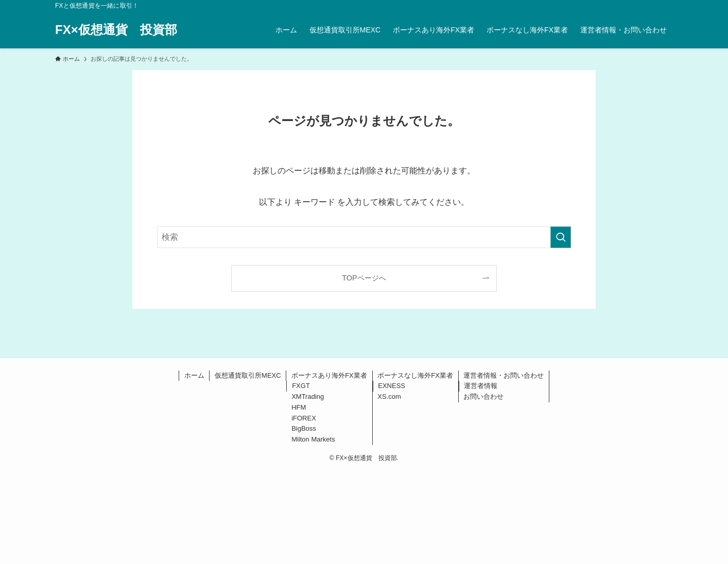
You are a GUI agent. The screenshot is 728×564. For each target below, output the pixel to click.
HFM (299, 407)
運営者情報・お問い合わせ (504, 375)
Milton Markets (313, 439)
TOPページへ (364, 278)
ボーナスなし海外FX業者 (415, 375)
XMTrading (308, 396)
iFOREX (304, 418)
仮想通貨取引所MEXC (248, 375)
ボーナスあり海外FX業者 (329, 375)
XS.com (389, 396)
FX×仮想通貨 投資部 (116, 30)
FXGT (301, 386)
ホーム (194, 375)
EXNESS (392, 386)
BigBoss (304, 428)
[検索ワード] (364, 237)
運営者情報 (481, 386)
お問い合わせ (483, 396)
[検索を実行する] (561, 237)
